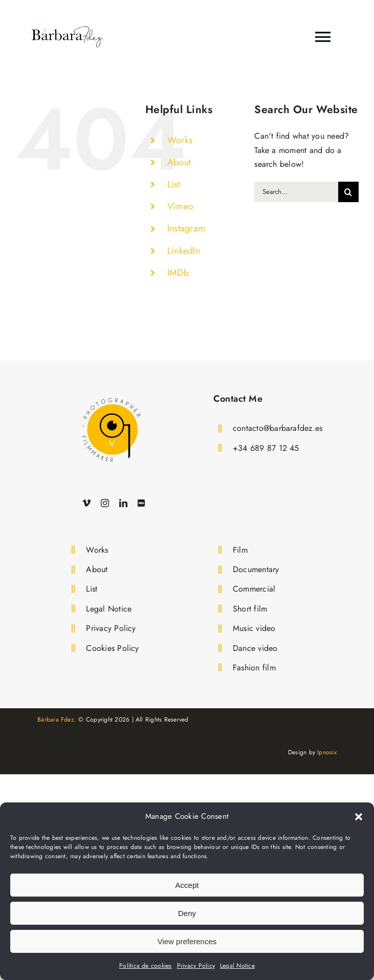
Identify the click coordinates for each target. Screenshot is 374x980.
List (174, 184)
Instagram (186, 228)
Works (180, 140)
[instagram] (105, 503)
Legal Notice (237, 966)
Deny (187, 913)
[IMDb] (141, 503)
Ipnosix (327, 752)
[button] (359, 817)
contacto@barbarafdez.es (278, 428)
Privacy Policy (196, 966)
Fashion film (254, 668)
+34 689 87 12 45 (266, 448)
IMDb (178, 273)
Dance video (255, 648)
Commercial (254, 589)
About (179, 162)
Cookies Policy (112, 648)
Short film (250, 609)
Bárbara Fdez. (57, 720)
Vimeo (180, 206)
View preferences (187, 941)
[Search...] (296, 192)
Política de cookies (146, 966)
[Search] (348, 192)
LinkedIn (184, 251)
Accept (187, 885)
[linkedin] (123, 503)
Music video (254, 628)
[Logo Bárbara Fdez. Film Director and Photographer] (111, 395)
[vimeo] (86, 503)
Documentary (256, 569)
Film (240, 550)
